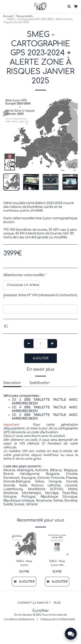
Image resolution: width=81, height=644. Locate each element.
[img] (24, 544)
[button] (5, 6)
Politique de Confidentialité (58, 619)
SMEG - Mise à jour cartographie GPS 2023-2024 (24, 563)
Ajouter (41, 358)
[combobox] (21, 285)
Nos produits (25, 16)
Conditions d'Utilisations (19, 619)
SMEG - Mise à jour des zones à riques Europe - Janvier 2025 (57, 563)
